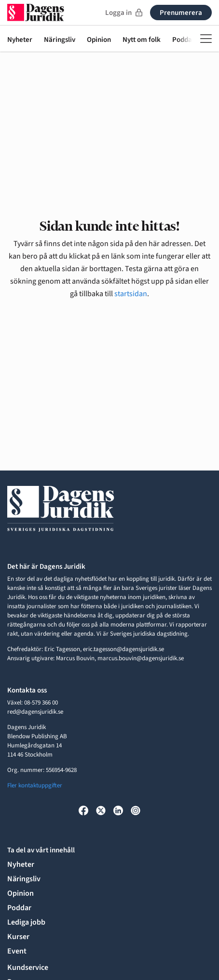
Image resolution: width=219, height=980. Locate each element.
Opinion (99, 40)
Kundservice (28, 967)
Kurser (18, 937)
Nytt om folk (142, 40)
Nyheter (20, 40)
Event (17, 951)
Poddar (19, 908)
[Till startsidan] (36, 13)
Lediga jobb (26, 922)
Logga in (124, 13)
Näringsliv (60, 40)
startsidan (131, 294)
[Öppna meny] (206, 39)
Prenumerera (181, 13)
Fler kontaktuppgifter (35, 785)
